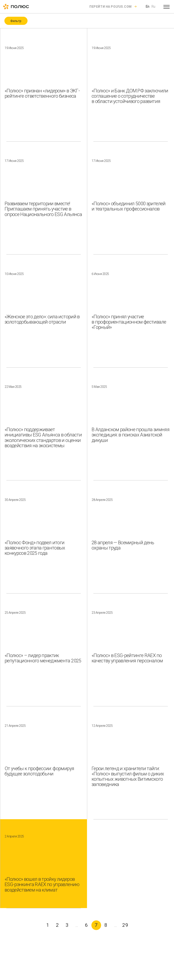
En (147, 6)
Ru (153, 6)
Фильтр (16, 21)
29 (125, 925)
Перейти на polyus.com (111, 7)
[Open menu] (167, 7)
